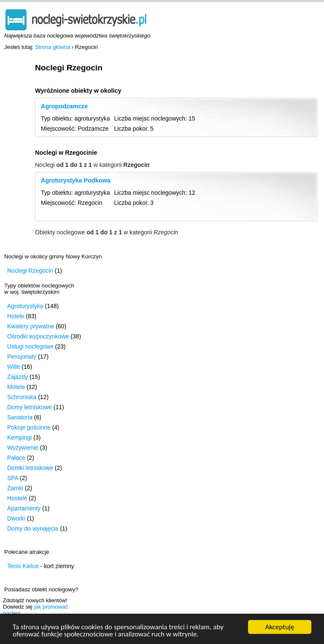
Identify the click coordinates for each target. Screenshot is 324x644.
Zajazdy (18, 377)
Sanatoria (20, 417)
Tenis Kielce (23, 566)
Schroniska (22, 397)
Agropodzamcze (64, 106)
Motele (16, 387)
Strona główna (53, 47)
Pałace (16, 458)
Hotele (16, 316)
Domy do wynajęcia (33, 529)
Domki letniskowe (30, 468)
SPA (13, 478)
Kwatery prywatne (31, 326)
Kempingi (19, 437)
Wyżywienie (23, 448)
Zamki (15, 488)
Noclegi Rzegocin (30, 271)
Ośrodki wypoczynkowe (38, 336)
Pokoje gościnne (29, 427)
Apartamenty (24, 508)
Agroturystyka (25, 306)
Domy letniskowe (30, 407)
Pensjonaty (22, 357)
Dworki (16, 518)
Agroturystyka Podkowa (76, 180)
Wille (13, 367)
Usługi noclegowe (30, 346)
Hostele (17, 498)
